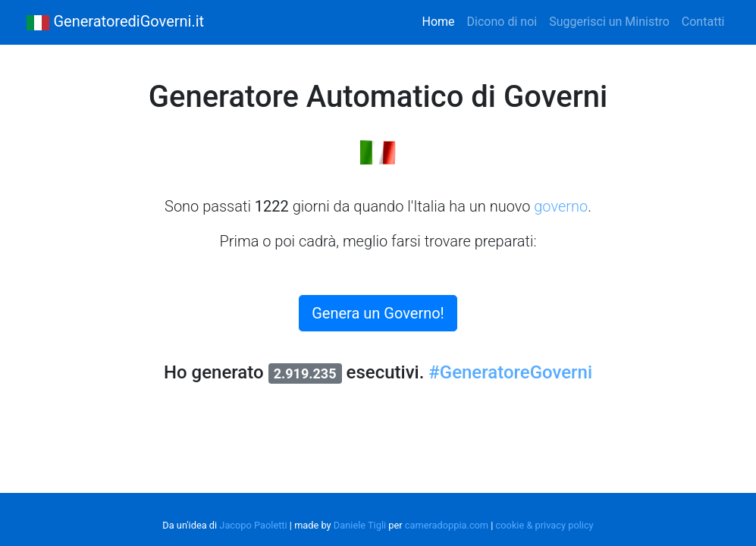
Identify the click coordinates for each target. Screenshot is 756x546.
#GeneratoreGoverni (510, 372)
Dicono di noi (502, 22)
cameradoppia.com (447, 525)
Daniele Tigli (360, 525)
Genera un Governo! (378, 313)
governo (561, 206)
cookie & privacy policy (545, 525)
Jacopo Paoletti (253, 525)
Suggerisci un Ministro (609, 22)
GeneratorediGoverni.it (115, 23)
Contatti (703, 22)
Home (442, 20)
